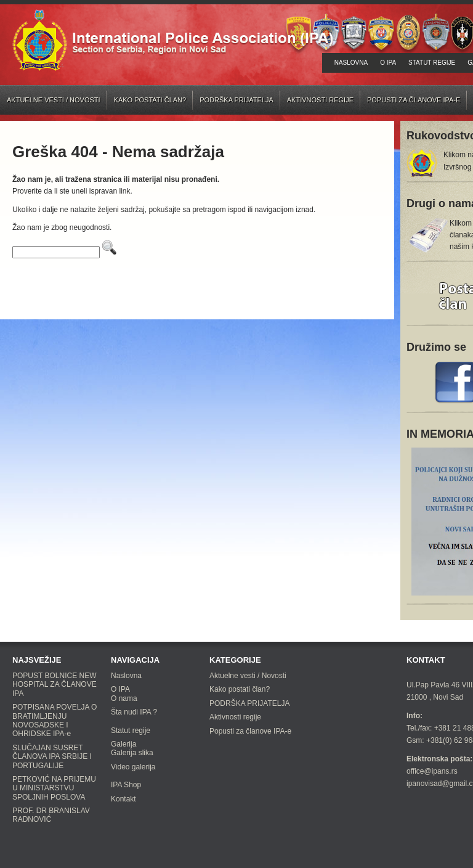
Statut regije (432, 63)
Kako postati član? (150, 100)
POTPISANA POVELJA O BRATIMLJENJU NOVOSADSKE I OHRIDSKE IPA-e (55, 720)
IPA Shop (126, 785)
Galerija (123, 744)
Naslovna (351, 63)
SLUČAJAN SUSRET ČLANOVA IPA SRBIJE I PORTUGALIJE (52, 757)
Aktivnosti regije (320, 100)
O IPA (388, 63)
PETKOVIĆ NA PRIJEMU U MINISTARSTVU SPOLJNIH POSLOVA (54, 788)
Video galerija (133, 767)
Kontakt (123, 799)
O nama (124, 698)
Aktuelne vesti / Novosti (54, 100)
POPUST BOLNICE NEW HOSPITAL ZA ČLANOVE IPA (55, 685)
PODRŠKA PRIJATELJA (236, 100)
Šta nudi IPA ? (134, 712)
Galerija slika (132, 753)
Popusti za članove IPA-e (414, 100)
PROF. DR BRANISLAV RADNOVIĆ (51, 815)
